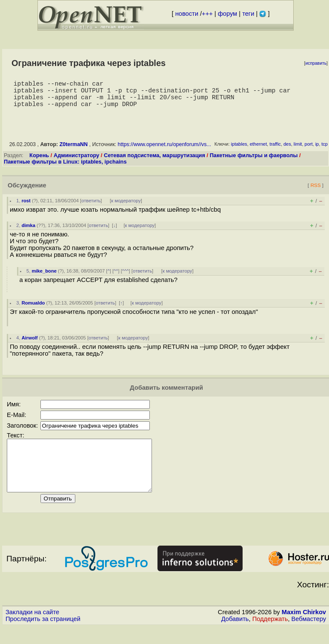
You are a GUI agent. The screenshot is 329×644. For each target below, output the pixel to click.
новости (187, 14)
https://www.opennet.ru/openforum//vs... (164, 151)
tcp (325, 151)
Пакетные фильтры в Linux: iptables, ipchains (65, 168)
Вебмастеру (309, 636)
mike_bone (44, 278)
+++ (207, 14)
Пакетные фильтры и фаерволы (254, 162)
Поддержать (270, 636)
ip (317, 151)
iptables (239, 151)
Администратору (76, 162)
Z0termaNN (74, 151)
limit (298, 151)
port (309, 151)
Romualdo (33, 310)
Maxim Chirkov (304, 629)
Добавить (235, 636)
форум (227, 14)
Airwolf (30, 345)
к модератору (126, 207)
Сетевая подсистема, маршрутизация (154, 162)
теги (248, 14)
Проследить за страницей (43, 636)
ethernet (258, 151)
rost (26, 207)
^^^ (126, 278)
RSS (315, 192)
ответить (91, 207)
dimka (29, 232)
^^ (116, 278)
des (287, 151)
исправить (316, 63)
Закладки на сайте (32, 629)
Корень (39, 162)
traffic (275, 151)
